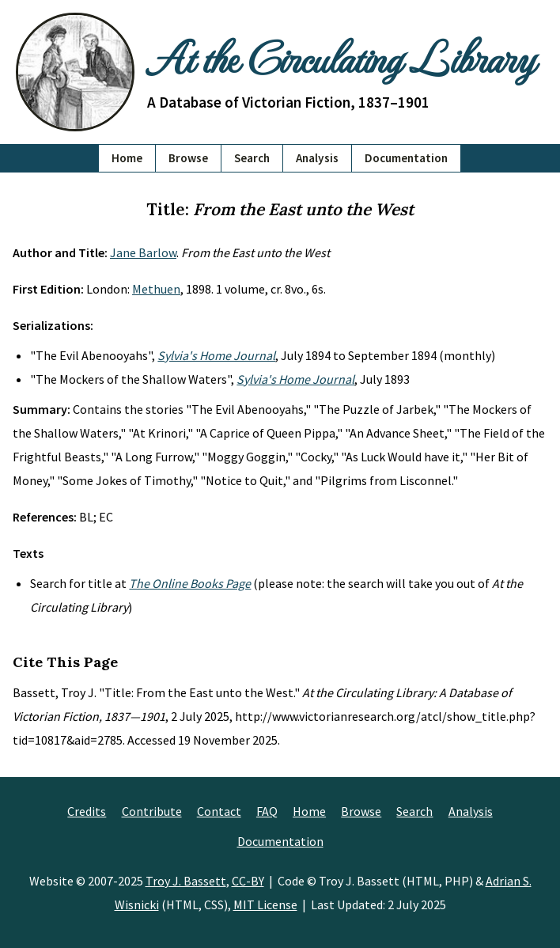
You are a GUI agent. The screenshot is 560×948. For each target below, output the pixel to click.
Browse (188, 158)
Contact (219, 811)
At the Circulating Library (341, 57)
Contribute (152, 811)
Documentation (406, 158)
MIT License (265, 904)
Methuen (156, 289)
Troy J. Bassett (186, 881)
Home (127, 158)
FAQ (267, 811)
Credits (87, 811)
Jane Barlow (143, 252)
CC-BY (248, 881)
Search (252, 158)
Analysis (317, 158)
